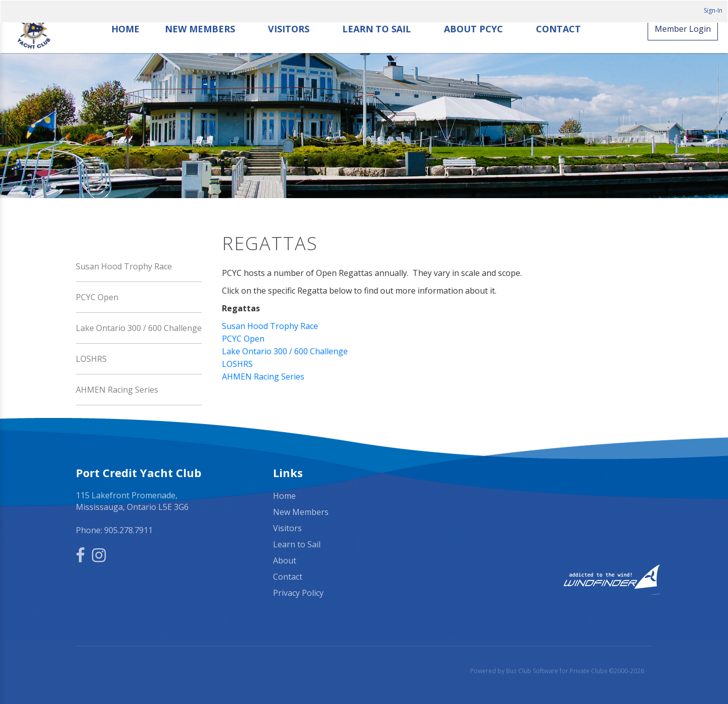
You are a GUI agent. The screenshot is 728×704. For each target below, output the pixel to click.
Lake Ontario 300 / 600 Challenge (139, 327)
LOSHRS (91, 358)
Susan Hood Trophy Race (124, 265)
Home (126, 44)
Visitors (289, 44)
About (285, 559)
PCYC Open (97, 296)
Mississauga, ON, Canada (561, 495)
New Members (200, 44)
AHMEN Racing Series (117, 389)
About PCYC (474, 44)
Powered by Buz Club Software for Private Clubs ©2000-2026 (557, 670)
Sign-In (713, 10)
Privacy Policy (298, 592)
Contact (559, 44)
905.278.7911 (128, 529)
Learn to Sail (377, 44)
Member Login (683, 44)
